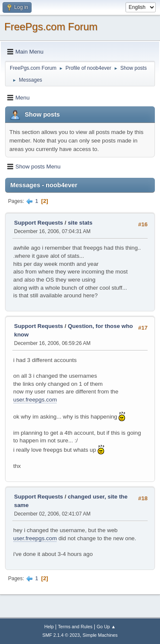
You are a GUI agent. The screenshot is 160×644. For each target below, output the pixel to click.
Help (49, 627)
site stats (80, 223)
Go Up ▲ (106, 627)
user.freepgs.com (35, 400)
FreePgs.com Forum (51, 27)
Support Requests (39, 223)
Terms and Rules (75, 627)
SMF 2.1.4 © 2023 (61, 635)
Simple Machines (100, 635)
